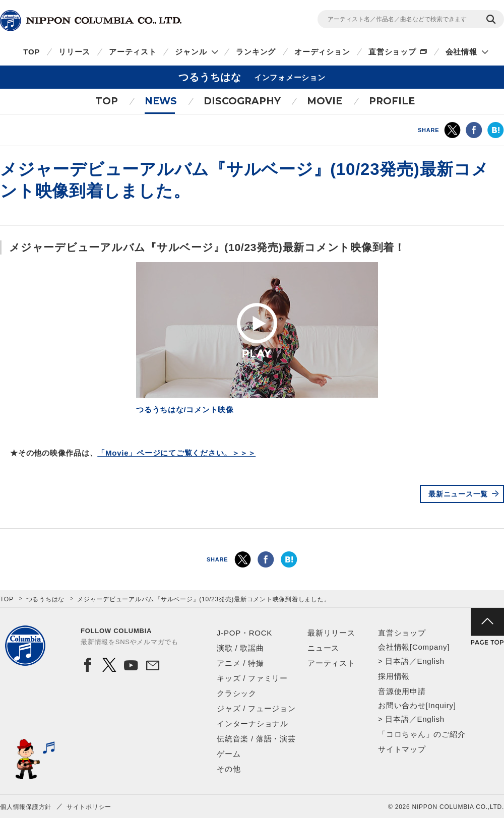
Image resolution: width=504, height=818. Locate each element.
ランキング (256, 52)
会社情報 (461, 52)
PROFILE (392, 101)
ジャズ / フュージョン (256, 708)
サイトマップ (402, 749)
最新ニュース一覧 (458, 494)
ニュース (323, 648)
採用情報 (394, 676)
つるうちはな (46, 599)
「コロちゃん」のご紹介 (422, 734)
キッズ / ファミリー (252, 678)
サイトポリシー (89, 807)
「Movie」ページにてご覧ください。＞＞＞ (176, 453)
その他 (229, 769)
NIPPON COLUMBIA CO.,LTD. (91, 21)
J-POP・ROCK (244, 633)
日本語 (397, 661)
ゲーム (229, 754)
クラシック (237, 693)
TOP (31, 52)
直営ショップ (392, 52)
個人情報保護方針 (26, 807)
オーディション (322, 52)
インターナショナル (253, 723)
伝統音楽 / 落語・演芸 (256, 739)
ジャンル (191, 52)
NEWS (161, 101)
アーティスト (133, 52)
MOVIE (325, 101)
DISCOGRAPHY (242, 101)
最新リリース (331, 633)
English (430, 661)
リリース (74, 52)
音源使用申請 (402, 691)
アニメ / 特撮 (240, 663)
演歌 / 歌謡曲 (240, 648)
